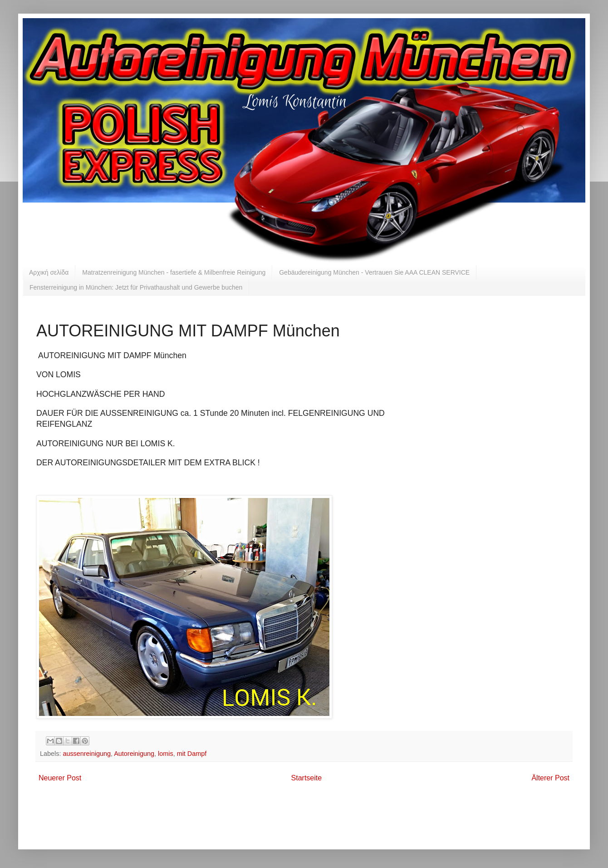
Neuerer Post (60, 778)
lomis (166, 754)
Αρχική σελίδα (49, 272)
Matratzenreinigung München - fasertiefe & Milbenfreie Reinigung (174, 272)
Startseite (307, 778)
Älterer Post (550, 778)
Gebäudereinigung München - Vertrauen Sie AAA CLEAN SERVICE (374, 272)
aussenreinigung (87, 754)
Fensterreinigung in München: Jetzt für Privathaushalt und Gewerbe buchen (136, 287)
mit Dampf (192, 754)
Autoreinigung (134, 754)
